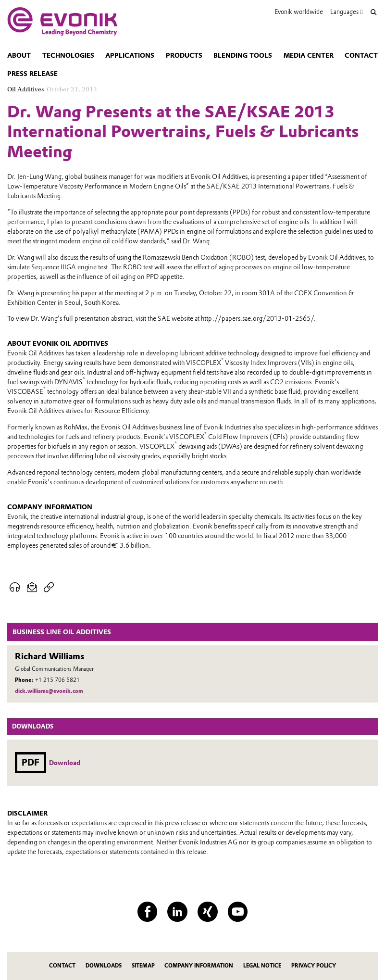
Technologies (68, 55)
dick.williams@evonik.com (49, 691)
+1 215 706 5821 (57, 680)
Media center (309, 55)
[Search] (374, 12)
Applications (130, 55)
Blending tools (243, 55)
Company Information (199, 966)
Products (184, 55)
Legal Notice (262, 966)
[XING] (208, 912)
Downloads (104, 966)
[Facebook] (148, 912)
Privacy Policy (314, 966)
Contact (361, 55)
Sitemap (143, 966)
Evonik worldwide (299, 12)
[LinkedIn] (177, 912)
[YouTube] (238, 912)
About (19, 55)
